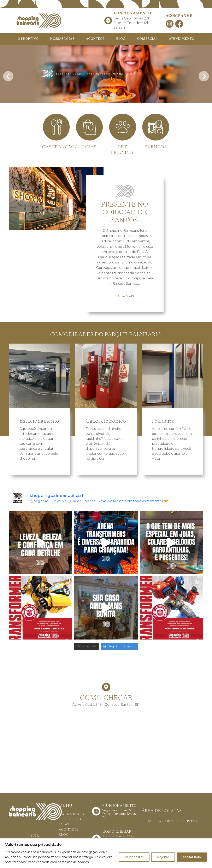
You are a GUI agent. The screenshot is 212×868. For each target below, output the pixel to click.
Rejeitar (163, 857)
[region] (106, 853)
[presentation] (8, 75)
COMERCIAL (147, 39)
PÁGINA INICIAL (73, 814)
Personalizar (134, 857)
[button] (99, 98)
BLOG (121, 39)
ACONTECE (95, 39)
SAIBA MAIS (125, 297)
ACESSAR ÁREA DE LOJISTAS (172, 821)
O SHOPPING (28, 39)
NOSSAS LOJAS (62, 39)
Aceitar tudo (192, 857)
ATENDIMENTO (182, 39)
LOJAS (64, 825)
